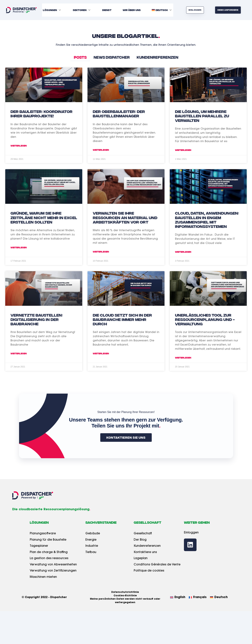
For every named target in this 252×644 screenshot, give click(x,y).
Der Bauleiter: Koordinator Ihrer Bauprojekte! (41, 113)
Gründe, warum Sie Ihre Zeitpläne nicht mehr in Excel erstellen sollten (44, 217)
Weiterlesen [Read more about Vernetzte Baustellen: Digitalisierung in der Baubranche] (19, 353)
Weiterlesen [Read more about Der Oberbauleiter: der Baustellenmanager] (101, 150)
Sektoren (82, 10)
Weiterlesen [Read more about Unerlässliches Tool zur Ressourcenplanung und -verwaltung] (183, 358)
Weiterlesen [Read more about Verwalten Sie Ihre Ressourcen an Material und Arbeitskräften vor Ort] (101, 252)
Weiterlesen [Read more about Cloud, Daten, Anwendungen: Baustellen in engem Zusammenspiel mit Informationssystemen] (183, 252)
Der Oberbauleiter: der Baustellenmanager (119, 113)
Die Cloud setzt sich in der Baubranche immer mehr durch (122, 319)
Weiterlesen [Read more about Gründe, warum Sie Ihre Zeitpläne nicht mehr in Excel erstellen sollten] (19, 247)
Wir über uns (132, 10)
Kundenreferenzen (157, 57)
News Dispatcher (112, 57)
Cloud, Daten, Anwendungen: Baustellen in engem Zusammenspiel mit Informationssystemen (207, 219)
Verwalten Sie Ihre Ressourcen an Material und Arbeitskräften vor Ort (125, 217)
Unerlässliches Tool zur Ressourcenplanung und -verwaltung (205, 319)
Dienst (107, 10)
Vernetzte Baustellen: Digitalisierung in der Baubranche (37, 319)
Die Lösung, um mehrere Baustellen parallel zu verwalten (202, 116)
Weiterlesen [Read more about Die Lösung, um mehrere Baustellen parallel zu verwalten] (183, 150)
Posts (80, 57)
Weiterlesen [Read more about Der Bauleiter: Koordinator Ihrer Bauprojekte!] (19, 146)
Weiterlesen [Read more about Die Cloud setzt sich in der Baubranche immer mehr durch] (101, 353)
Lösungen (52, 10)
